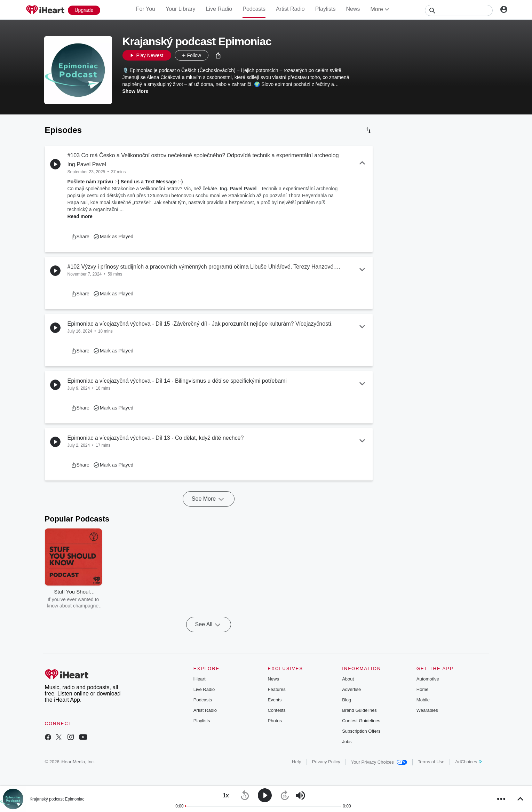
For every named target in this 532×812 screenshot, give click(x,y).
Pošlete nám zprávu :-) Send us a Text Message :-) (125, 182)
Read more (80, 216)
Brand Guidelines (359, 710)
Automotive (428, 679)
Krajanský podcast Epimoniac (57, 799)
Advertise (351, 689)
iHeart (200, 679)
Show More (136, 91)
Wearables (427, 710)
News (353, 9)
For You (146, 9)
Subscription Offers (361, 731)
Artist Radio (290, 9)
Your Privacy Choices (379, 762)
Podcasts (254, 9)
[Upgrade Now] (84, 10)
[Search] (459, 10)
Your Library (181, 9)
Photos (275, 721)
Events (275, 700)
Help (297, 762)
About (348, 679)
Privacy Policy (326, 762)
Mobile (423, 700)
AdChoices (469, 762)
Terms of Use (431, 762)
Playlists (325, 9)
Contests (276, 710)
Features (276, 689)
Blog (347, 700)
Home (423, 689)
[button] (218, 55)
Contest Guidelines (361, 721)
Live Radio (219, 9)
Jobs (347, 742)
